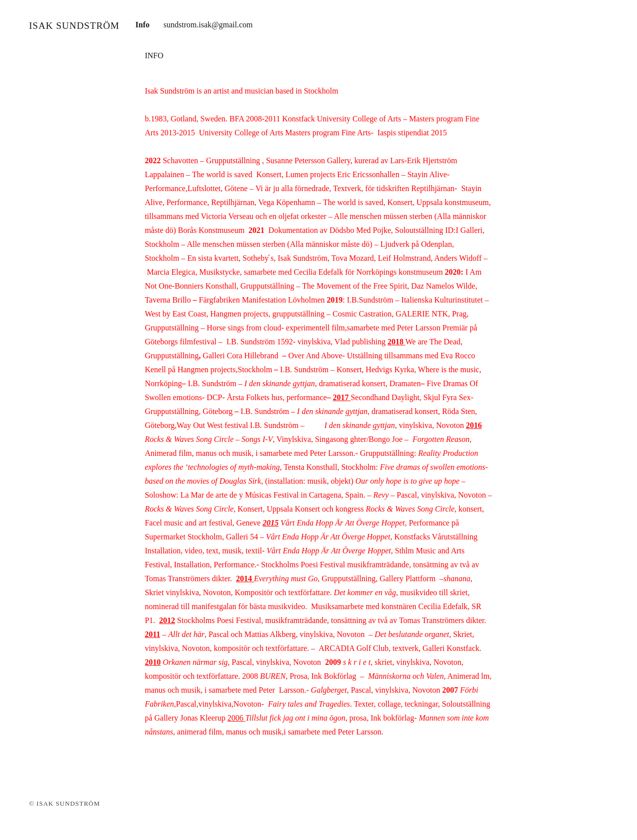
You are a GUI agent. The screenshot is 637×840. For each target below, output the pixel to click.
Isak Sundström (74, 26)
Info (142, 25)
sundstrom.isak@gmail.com (208, 25)
